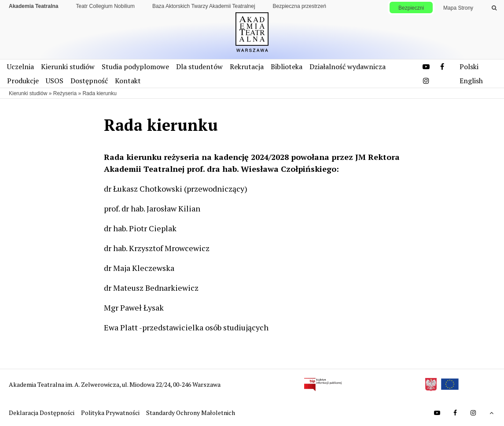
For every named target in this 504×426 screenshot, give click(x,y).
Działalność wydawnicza (348, 67)
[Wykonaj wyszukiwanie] (494, 8)
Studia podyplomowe (135, 67)
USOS (55, 81)
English (471, 81)
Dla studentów (199, 67)
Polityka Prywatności (111, 413)
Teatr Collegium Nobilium (105, 6)
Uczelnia (20, 67)
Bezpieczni (411, 8)
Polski (469, 67)
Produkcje (23, 81)
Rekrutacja (247, 67)
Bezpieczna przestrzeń (300, 6)
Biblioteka (287, 67)
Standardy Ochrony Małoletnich (191, 413)
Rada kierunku (99, 93)
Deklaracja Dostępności (42, 413)
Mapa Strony (458, 8)
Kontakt (128, 81)
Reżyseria (65, 93)
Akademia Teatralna (34, 6)
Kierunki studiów (68, 67)
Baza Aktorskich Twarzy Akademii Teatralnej (204, 6)
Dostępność (89, 81)
